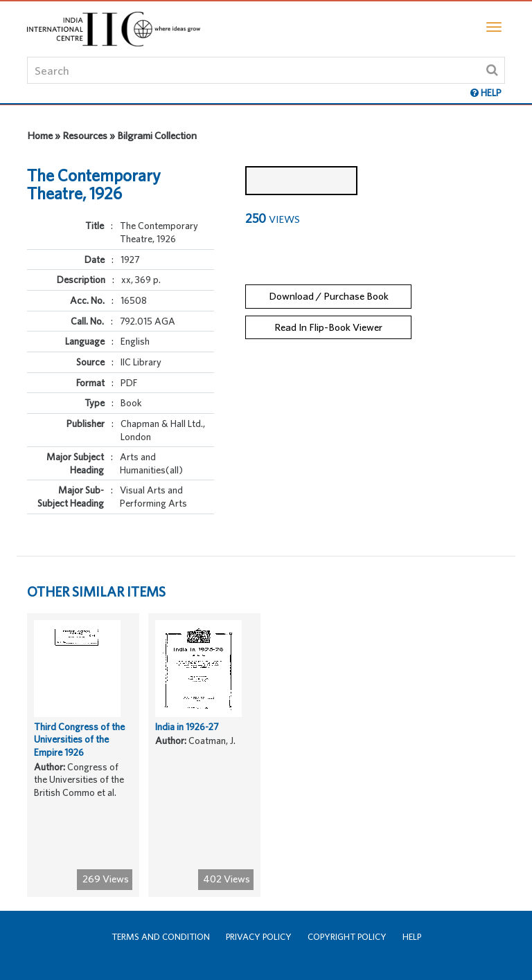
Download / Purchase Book (329, 296)
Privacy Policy (259, 937)
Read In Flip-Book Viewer (328, 327)
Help (412, 937)
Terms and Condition (161, 937)
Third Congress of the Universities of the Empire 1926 (79, 739)
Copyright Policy (347, 937)
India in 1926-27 (187, 727)
